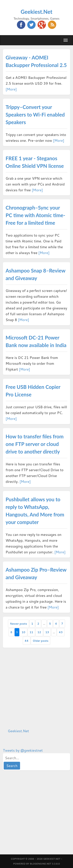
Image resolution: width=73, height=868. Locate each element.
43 (61, 632)
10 (23, 632)
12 (39, 632)
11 (31, 632)
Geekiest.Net (36, 12)
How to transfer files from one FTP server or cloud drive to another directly (35, 444)
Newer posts (18, 624)
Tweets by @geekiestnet (23, 750)
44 (27, 641)
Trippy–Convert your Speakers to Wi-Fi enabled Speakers (35, 115)
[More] (11, 89)
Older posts (40, 641)
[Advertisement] (36, 688)
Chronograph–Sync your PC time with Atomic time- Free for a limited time (35, 215)
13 (47, 632)
